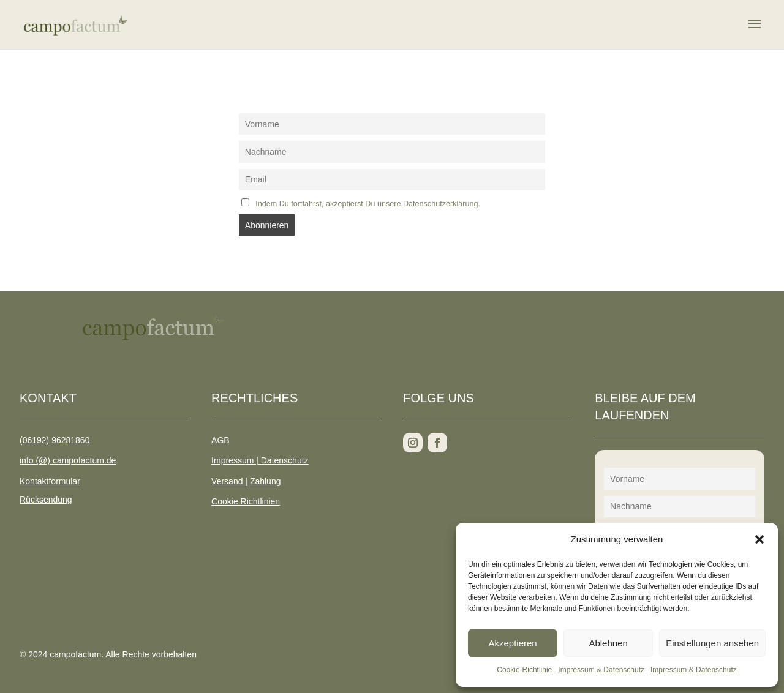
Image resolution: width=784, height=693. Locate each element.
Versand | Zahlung (246, 481)
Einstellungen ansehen (712, 643)
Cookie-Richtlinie (524, 670)
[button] (759, 539)
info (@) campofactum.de (68, 460)
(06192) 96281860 (55, 440)
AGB (221, 440)
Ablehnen (608, 643)
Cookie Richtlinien (246, 501)
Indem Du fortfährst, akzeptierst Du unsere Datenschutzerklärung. (368, 204)
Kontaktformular (50, 481)
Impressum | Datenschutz (260, 460)
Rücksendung (46, 500)
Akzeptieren (512, 643)
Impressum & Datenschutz (601, 670)
